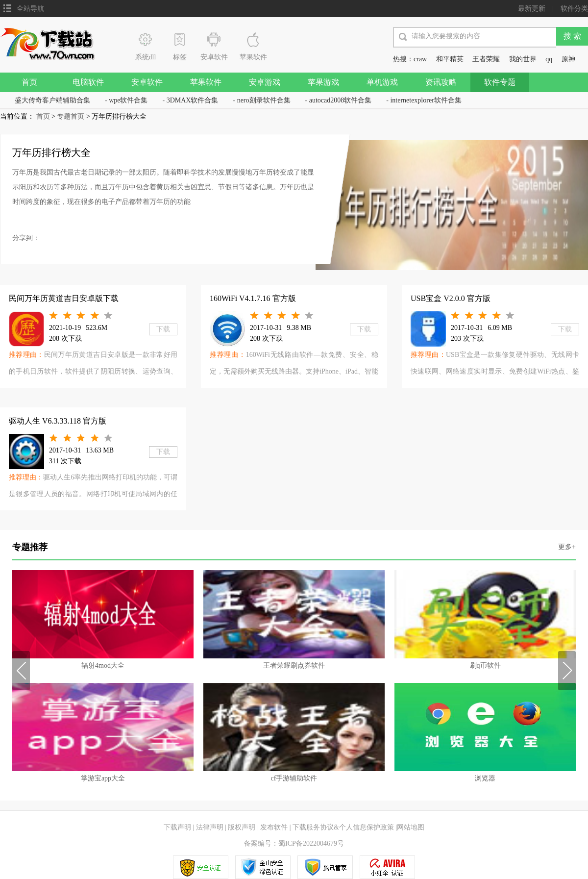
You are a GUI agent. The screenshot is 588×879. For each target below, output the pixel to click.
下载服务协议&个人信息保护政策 (343, 827)
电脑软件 (88, 82)
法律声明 (210, 827)
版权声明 (242, 827)
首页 (29, 82)
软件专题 (500, 82)
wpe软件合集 (128, 100)
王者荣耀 (486, 59)
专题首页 (71, 116)
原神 (568, 59)
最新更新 (532, 9)
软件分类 (574, 9)
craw (420, 59)
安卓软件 (147, 82)
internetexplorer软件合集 (426, 100)
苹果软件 (206, 82)
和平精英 (450, 59)
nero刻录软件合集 (264, 100)
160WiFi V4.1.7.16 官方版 (253, 298)
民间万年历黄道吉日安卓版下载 (64, 298)
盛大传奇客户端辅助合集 (52, 100)
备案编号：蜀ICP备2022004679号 (294, 843)
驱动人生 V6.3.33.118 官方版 (58, 421)
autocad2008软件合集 (341, 100)
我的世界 (523, 59)
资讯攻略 (441, 82)
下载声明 (177, 827)
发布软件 (274, 827)
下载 (163, 329)
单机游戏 (382, 82)
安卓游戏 (265, 82)
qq (549, 59)
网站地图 (411, 827)
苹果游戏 (323, 82)
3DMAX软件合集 (193, 100)
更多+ (567, 547)
